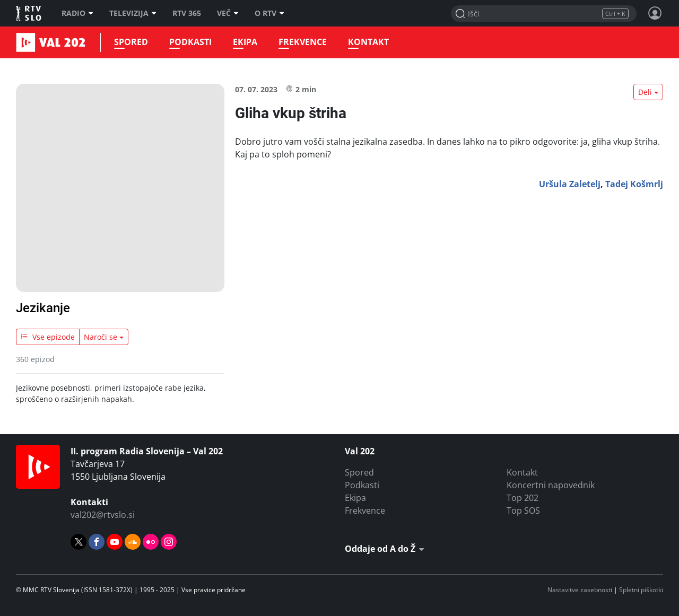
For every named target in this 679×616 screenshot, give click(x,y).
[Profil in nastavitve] (655, 13)
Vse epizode (48, 337)
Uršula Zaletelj (570, 184)
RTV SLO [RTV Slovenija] (29, 13)
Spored (131, 42)
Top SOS (523, 511)
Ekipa (245, 42)
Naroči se (101, 337)
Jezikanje (43, 308)
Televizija (133, 13)
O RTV (269, 13)
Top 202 (523, 498)
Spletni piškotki (641, 590)
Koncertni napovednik (551, 485)
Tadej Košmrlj (634, 184)
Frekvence (303, 42)
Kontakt (368, 42)
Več (228, 13)
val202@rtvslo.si (103, 515)
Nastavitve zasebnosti (580, 590)
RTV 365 (187, 13)
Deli (645, 92)
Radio (77, 13)
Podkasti (190, 42)
